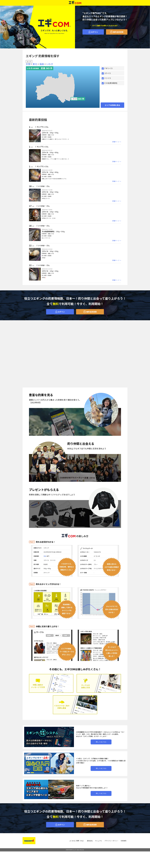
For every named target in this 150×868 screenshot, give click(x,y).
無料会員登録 (117, 32)
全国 (28, 64)
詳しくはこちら (101, 742)
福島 (42, 64)
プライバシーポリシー (111, 841)
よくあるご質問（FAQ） (77, 841)
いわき (50, 64)
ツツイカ (106, 78)
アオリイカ (107, 68)
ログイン (93, 32)
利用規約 (124, 841)
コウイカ (106, 73)
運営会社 (90, 841)
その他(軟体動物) (110, 83)
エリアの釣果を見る (112, 105)
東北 (35, 64)
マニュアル (98, 841)
